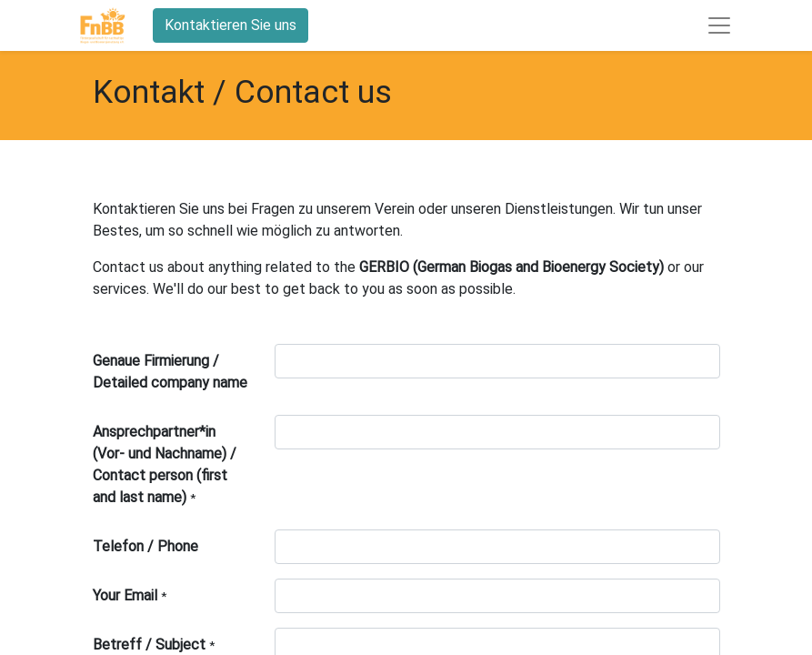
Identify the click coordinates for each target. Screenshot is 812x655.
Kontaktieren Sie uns (231, 25)
